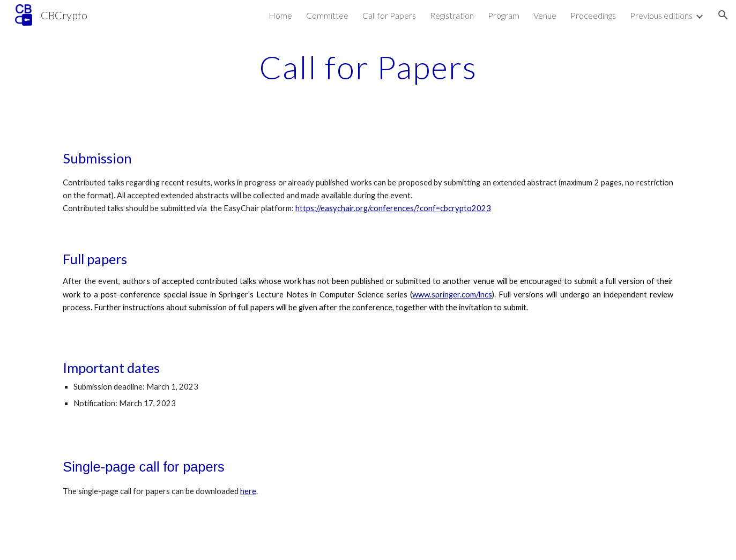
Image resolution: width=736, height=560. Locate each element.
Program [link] (504, 15)
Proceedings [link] (593, 15)
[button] (723, 15)
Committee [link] (327, 15)
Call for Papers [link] (389, 15)
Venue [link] (545, 15)
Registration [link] (452, 15)
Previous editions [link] (661, 15)
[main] (368, 67)
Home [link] (280, 15)
